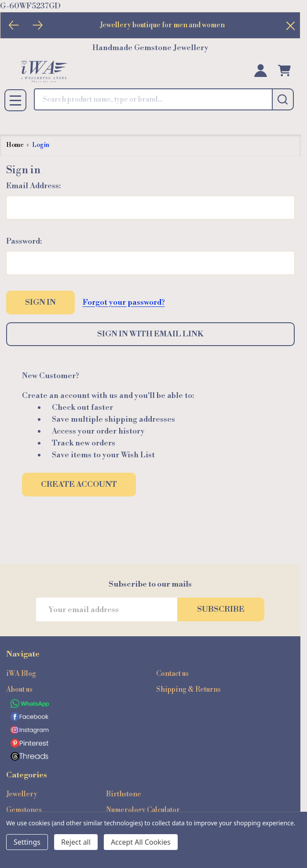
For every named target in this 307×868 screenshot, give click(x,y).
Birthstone (124, 794)
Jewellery (22, 794)
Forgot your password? (124, 302)
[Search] (283, 99)
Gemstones (24, 810)
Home (15, 145)
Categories (27, 775)
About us (19, 689)
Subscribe (221, 609)
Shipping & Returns (188, 689)
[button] (150, 704)
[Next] (38, 25)
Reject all (76, 842)
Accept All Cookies (141, 842)
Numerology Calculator (143, 810)
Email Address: (33, 186)
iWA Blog (21, 674)
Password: (24, 241)
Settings (27, 842)
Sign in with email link (150, 334)
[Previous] (14, 25)
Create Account (79, 484)
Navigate (23, 654)
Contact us (172, 674)
